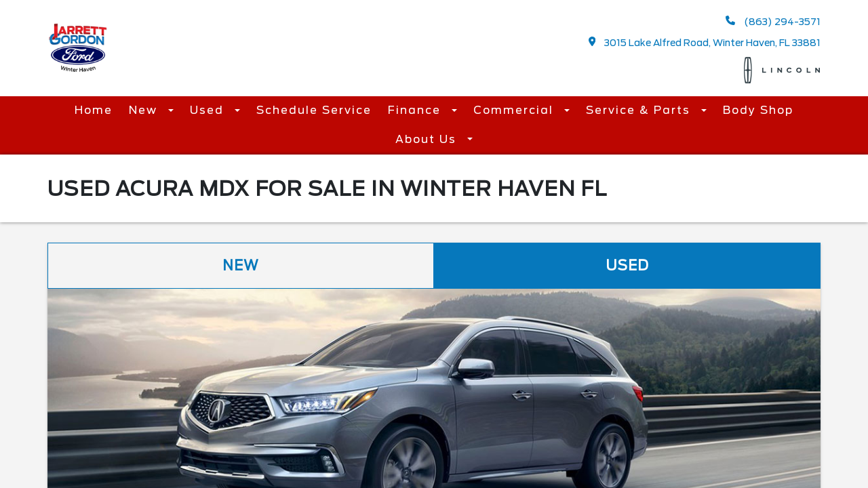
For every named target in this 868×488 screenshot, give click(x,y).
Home (94, 110)
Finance (416, 110)
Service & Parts (640, 110)
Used (209, 110)
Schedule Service (314, 110)
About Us (428, 139)
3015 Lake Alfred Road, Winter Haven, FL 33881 (705, 42)
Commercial (515, 110)
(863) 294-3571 (773, 21)
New (145, 110)
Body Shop (758, 110)
